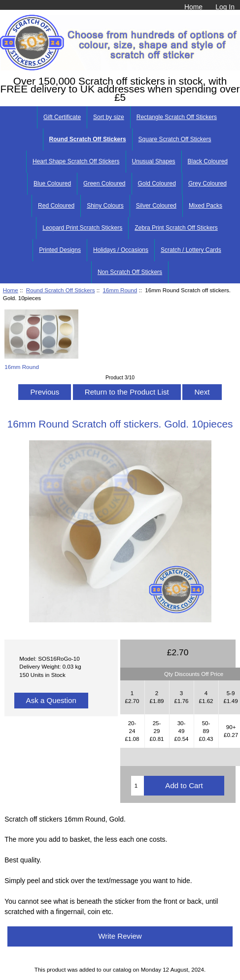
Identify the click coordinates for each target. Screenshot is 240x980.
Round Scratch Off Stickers (61, 290)
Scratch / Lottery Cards (191, 250)
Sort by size (109, 117)
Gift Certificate (62, 117)
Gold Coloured (157, 184)
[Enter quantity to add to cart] (137, 786)
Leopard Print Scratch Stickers (82, 228)
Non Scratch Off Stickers (130, 272)
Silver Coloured (156, 206)
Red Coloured (56, 206)
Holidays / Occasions (121, 250)
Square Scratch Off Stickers (175, 139)
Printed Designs (60, 250)
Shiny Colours (105, 206)
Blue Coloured (52, 184)
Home (193, 7)
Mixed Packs (206, 206)
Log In (225, 7)
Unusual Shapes (154, 161)
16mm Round (120, 290)
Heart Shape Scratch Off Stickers (76, 161)
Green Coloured (104, 184)
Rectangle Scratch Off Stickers (177, 117)
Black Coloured (208, 161)
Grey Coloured (207, 184)
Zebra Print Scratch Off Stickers (176, 228)
